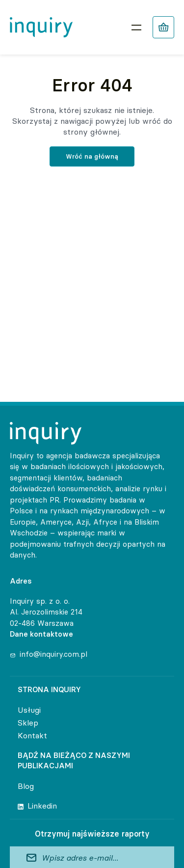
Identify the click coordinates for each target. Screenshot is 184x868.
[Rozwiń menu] (136, 28)
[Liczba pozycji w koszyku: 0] (164, 27)
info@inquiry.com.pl (53, 654)
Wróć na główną (92, 156)
